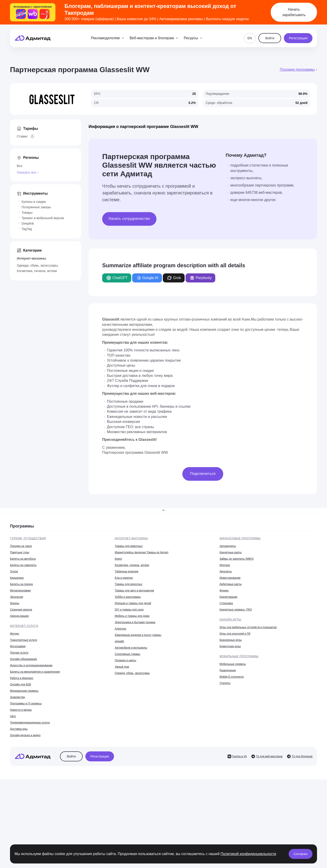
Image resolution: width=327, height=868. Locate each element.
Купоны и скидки (34, 202)
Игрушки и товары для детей (133, 603)
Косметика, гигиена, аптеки (37, 271)
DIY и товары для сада (129, 610)
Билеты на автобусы (23, 559)
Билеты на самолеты (23, 565)
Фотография (18, 646)
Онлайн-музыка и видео (25, 735)
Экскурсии (16, 597)
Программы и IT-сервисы (26, 704)
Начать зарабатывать (294, 12)
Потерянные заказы (36, 207)
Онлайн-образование (24, 659)
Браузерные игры (231, 640)
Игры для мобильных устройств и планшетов (248, 627)
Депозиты (226, 571)
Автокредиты (228, 546)
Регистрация (298, 38)
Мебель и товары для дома (132, 616)
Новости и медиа (21, 710)
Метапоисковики (20, 591)
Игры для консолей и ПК (235, 634)
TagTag (27, 229)
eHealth (119, 641)
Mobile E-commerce (232, 677)
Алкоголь (120, 629)
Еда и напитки (124, 578)
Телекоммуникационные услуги (30, 723)
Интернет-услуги (24, 626)
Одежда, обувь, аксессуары (37, 265)
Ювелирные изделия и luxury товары (138, 635)
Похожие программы (297, 70)
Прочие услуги (19, 653)
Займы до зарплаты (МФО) (237, 559)
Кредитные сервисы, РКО (236, 610)
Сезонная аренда (21, 610)
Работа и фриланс (22, 678)
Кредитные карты (231, 552)
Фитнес (15, 634)
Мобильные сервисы (233, 664)
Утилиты (225, 683)
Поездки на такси (21, 546)
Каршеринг (17, 578)
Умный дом (122, 667)
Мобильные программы (239, 656)
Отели (14, 571)
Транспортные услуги (24, 640)
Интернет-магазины (131, 538)
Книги (118, 559)
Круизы (15, 603)
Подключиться (203, 474)
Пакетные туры (20, 552)
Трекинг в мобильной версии (43, 218)
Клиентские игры (230, 646)
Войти (270, 38)
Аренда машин (19, 616)
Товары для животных (129, 546)
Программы (22, 526)
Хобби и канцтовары (128, 597)
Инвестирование (230, 578)
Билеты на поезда (21, 584)
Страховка (226, 603)
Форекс (224, 591)
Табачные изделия (126, 571)
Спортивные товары (127, 654)
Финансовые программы (240, 538)
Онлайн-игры (230, 620)
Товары (27, 213)
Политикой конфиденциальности (248, 854)
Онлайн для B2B (21, 684)
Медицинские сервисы (24, 691)
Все (20, 166)
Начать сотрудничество (129, 219)
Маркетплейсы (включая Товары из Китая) (141, 552)
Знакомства (17, 697)
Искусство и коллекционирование (31, 665)
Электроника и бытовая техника (135, 622)
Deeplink (28, 223)
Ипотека (225, 565)
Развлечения (228, 670)
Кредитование (229, 597)
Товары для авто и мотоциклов (134, 591)
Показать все (26, 172)
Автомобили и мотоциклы (131, 648)
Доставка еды (19, 729)
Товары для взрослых (128, 584)
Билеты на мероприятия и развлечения (35, 672)
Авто (13, 716)
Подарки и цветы (125, 660)
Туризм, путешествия (28, 538)
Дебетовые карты (231, 584)
